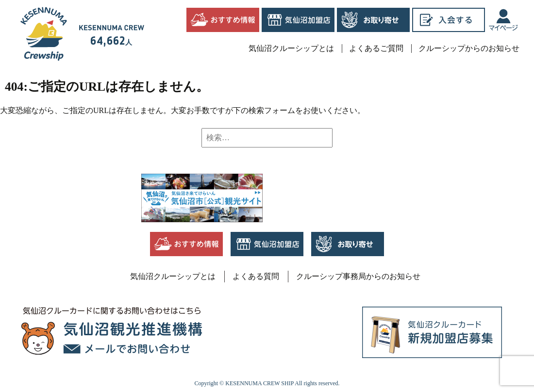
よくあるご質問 (376, 48)
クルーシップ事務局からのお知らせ (358, 276)
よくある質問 (256, 276)
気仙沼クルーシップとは (291, 48)
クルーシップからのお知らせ (469, 48)
